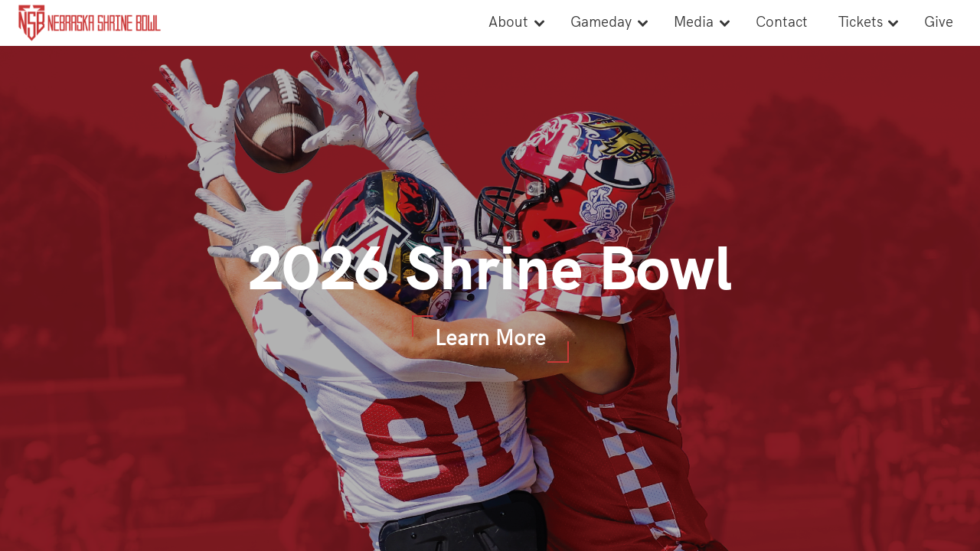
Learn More (490, 339)
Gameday (601, 23)
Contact (782, 23)
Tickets (861, 23)
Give (939, 23)
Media (694, 23)
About (508, 23)
